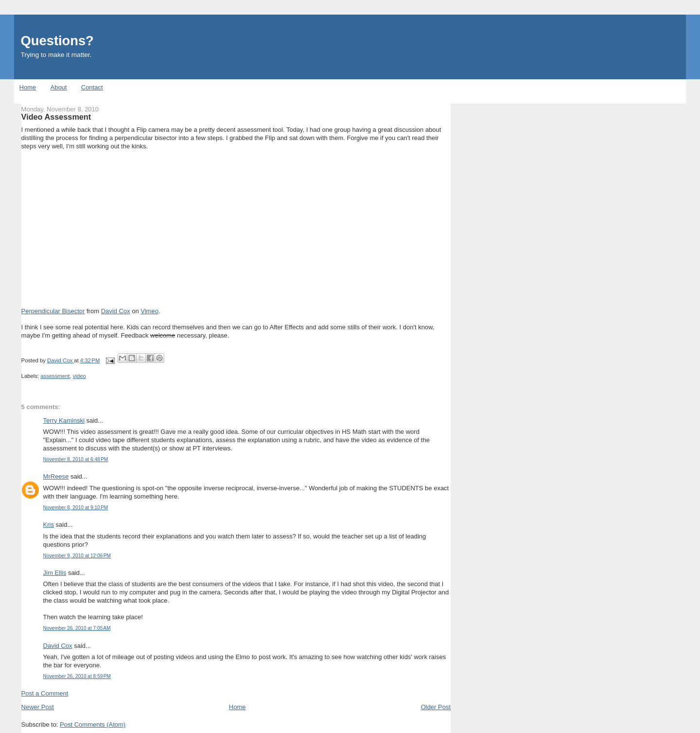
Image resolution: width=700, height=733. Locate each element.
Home (28, 87)
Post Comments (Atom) (93, 724)
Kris (49, 525)
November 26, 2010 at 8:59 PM (77, 676)
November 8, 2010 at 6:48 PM (76, 459)
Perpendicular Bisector (53, 311)
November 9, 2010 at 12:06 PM (77, 556)
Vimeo (149, 311)
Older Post (436, 707)
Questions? (57, 41)
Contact (92, 87)
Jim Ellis (55, 573)
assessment (55, 376)
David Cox (116, 311)
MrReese (56, 476)
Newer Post (38, 707)
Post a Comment (45, 693)
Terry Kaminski (64, 420)
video (79, 376)
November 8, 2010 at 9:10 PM (76, 508)
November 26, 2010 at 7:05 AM (77, 628)
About (58, 87)
